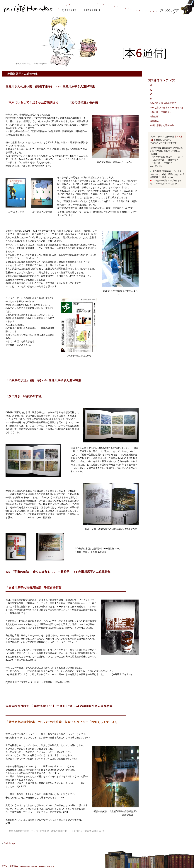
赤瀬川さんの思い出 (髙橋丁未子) (30, 86)
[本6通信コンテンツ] (162, 80)
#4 (151, 99)
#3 (151, 94)
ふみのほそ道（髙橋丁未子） (164, 103)
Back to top (9, 843)
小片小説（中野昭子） (161, 112)
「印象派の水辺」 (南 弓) (23, 380)
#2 (151, 90)
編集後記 (154, 121)
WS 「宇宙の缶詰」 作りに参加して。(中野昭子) (38, 572)
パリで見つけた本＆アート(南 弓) (166, 108)
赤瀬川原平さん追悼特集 (162, 125)
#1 (151, 85)
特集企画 (154, 117)
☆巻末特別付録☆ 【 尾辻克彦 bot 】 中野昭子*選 (39, 706)
